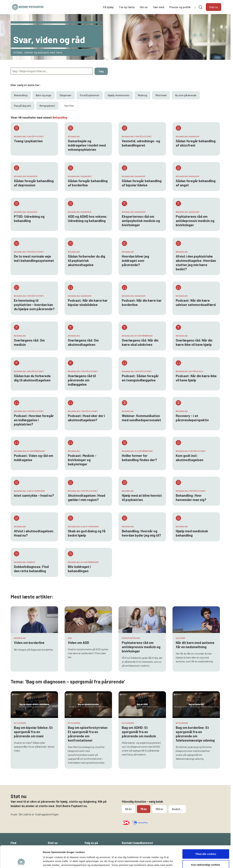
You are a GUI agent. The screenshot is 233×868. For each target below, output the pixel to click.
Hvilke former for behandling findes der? (139, 458)
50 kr (128, 809)
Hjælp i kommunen (119, 95)
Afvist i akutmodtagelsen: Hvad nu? (34, 533)
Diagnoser (66, 95)
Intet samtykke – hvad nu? (34, 495)
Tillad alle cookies (206, 833)
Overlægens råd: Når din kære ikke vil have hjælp (194, 342)
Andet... (177, 809)
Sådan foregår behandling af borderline (88, 183)
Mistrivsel (161, 95)
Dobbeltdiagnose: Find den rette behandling (31, 569)
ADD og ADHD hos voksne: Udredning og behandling (88, 218)
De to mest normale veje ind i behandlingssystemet (34, 258)
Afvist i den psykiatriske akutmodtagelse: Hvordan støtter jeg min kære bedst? (196, 263)
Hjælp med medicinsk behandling (192, 533)
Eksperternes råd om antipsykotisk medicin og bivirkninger (141, 221)
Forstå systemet (90, 95)
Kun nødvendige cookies (206, 844)
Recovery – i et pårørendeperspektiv (192, 418)
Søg (101, 71)
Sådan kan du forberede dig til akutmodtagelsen (32, 378)
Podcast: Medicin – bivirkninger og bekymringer (82, 460)
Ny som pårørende (186, 95)
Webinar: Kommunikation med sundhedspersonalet (141, 418)
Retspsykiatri (47, 106)
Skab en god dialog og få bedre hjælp (87, 533)
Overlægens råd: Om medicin (29, 342)
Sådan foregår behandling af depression (34, 183)
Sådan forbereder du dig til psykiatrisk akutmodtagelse (86, 260)
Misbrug (142, 95)
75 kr (144, 809)
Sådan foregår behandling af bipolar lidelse (142, 183)
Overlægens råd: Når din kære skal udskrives (140, 342)
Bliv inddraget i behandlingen (79, 569)
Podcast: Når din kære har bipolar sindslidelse (88, 302)
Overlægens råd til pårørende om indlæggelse (82, 380)
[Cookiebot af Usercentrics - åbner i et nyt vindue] (21, 862)
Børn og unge (43, 95)
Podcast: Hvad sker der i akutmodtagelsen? (86, 418)
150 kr (159, 809)
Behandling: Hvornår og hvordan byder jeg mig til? (141, 533)
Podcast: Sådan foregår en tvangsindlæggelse (140, 378)
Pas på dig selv (23, 106)
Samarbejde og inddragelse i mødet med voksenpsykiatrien (87, 145)
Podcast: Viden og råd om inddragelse (34, 458)
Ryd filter (69, 106)
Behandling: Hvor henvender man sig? (191, 497)
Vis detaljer (170, 862)
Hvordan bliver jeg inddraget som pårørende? (135, 260)
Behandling (21, 95)
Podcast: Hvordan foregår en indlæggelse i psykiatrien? (34, 420)
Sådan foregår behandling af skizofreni (196, 143)
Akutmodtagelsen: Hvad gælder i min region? (86, 497)
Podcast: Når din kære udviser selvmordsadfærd (196, 302)
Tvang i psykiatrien (28, 141)
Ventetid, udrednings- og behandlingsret (141, 143)
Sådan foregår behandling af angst (196, 183)
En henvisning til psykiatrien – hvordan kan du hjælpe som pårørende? (34, 305)
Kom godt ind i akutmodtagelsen (190, 458)
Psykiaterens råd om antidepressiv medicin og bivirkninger (195, 221)
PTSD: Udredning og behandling (29, 218)
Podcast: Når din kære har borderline (142, 302)
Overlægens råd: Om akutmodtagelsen (83, 342)
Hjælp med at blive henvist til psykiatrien (142, 497)
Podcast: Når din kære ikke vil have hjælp (196, 378)
